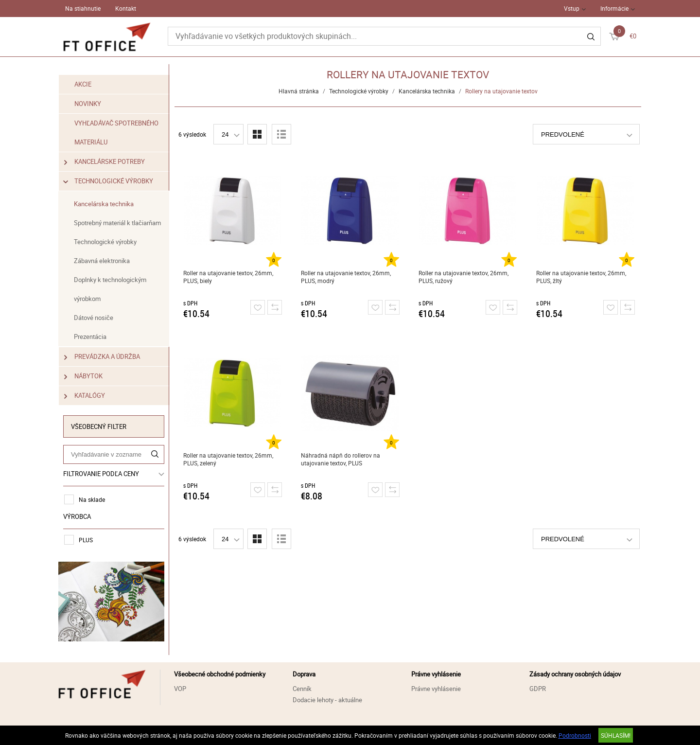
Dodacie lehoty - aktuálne (327, 700)
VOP (180, 689)
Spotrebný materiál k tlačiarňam (117, 223)
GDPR (538, 689)
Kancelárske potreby (105, 162)
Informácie (614, 8)
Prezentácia (90, 337)
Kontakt (126, 8)
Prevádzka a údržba (102, 357)
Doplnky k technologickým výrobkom (110, 289)
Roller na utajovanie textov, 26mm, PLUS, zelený (228, 459)
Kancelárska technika (104, 204)
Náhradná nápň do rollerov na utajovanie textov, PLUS (341, 459)
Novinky (88, 104)
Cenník (302, 689)
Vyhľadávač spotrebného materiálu (116, 133)
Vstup (572, 8)
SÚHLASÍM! (616, 735)
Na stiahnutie (83, 8)
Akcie (83, 84)
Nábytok (83, 376)
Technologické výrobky (109, 181)
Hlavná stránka (299, 91)
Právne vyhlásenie (436, 689)
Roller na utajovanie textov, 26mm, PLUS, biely (228, 277)
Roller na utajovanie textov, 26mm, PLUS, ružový (464, 277)
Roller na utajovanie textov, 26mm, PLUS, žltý (581, 277)
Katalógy (85, 396)
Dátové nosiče (94, 318)
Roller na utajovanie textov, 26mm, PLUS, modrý (346, 277)
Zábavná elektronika (102, 261)
